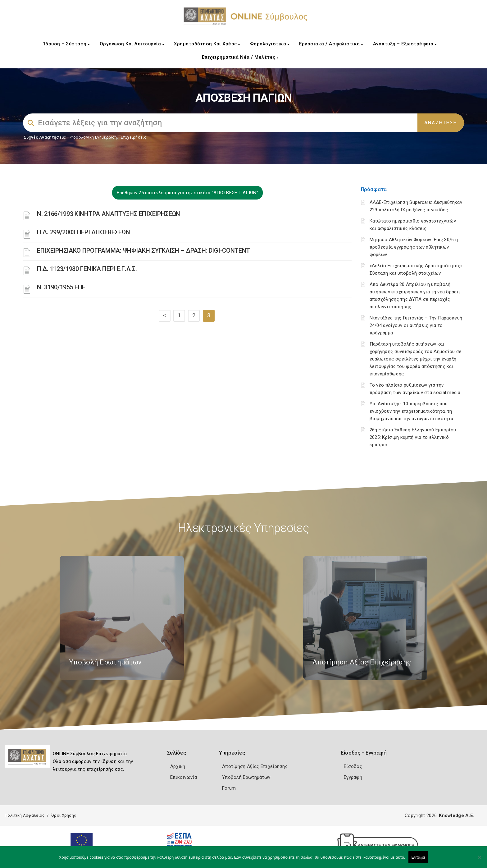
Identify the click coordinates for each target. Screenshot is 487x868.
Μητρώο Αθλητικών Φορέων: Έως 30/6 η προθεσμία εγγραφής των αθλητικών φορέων (414, 247)
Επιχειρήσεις (134, 137)
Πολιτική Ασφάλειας (25, 815)
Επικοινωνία (184, 777)
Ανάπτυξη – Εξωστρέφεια (405, 44)
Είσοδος (353, 766)
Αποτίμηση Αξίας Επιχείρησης (255, 766)
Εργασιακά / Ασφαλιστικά (331, 44)
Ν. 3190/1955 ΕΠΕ (61, 287)
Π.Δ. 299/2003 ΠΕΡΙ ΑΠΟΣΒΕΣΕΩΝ (83, 232)
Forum (229, 788)
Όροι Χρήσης (64, 815)
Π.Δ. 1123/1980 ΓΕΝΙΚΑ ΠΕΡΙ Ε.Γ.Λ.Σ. (87, 269)
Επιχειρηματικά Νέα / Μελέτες (240, 57)
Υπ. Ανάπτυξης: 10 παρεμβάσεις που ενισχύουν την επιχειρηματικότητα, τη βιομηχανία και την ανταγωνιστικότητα (412, 411)
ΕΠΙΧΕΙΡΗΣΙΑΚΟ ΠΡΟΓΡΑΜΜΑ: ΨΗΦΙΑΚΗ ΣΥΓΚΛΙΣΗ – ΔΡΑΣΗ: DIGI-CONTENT (143, 250)
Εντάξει (418, 857)
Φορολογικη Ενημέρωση (94, 137)
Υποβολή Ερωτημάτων (246, 777)
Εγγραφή (353, 777)
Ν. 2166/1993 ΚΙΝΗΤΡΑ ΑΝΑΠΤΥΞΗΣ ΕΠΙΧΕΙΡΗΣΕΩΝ (109, 214)
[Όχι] (479, 860)
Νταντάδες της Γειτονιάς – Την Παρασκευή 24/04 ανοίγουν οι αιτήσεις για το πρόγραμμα (416, 325)
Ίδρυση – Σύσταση (67, 44)
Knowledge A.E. (457, 815)
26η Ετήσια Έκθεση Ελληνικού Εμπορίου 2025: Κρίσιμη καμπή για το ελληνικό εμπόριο (413, 437)
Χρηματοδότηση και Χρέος (207, 44)
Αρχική (178, 766)
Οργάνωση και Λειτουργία (132, 44)
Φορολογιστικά (270, 44)
